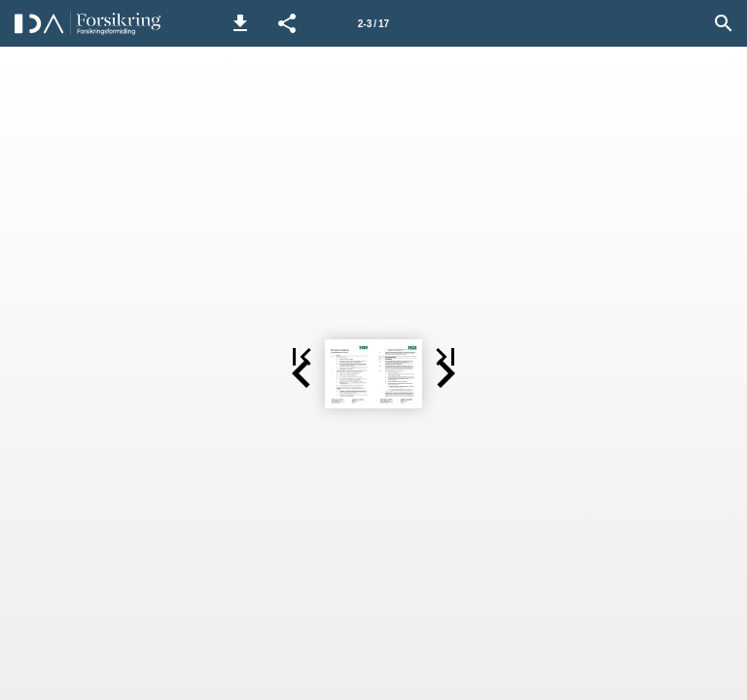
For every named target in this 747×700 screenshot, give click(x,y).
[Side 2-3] (373, 23)
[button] (240, 23)
